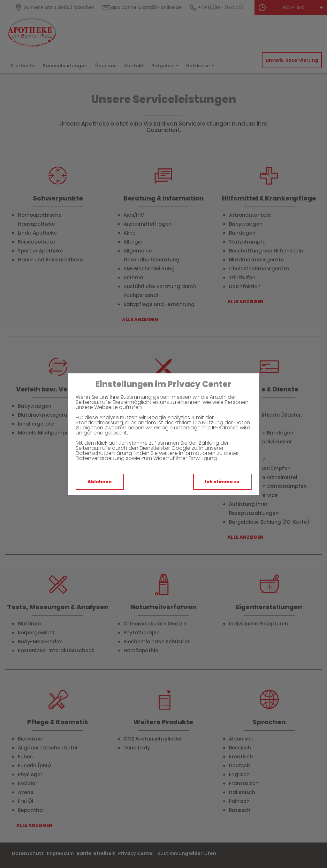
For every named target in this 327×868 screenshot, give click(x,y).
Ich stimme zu (222, 482)
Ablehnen (100, 482)
